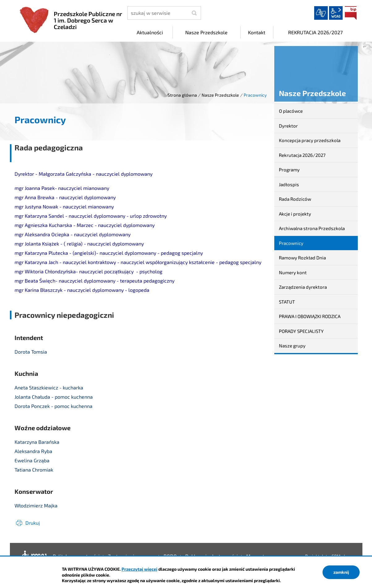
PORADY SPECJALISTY (301, 331)
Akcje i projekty (295, 214)
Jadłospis (289, 184)
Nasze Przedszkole (220, 95)
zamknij (341, 572)
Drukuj (33, 523)
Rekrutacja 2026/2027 (302, 155)
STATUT (287, 302)
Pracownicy (291, 243)
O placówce (291, 111)
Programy (289, 170)
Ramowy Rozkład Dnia (302, 258)
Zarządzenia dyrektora (303, 287)
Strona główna (182, 95)
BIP (351, 13)
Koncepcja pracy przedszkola (310, 140)
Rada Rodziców (295, 199)
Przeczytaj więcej (139, 569)
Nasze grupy (292, 346)
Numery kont (293, 272)
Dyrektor (288, 126)
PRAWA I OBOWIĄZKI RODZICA (310, 316)
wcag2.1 (336, 13)
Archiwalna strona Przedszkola (312, 228)
